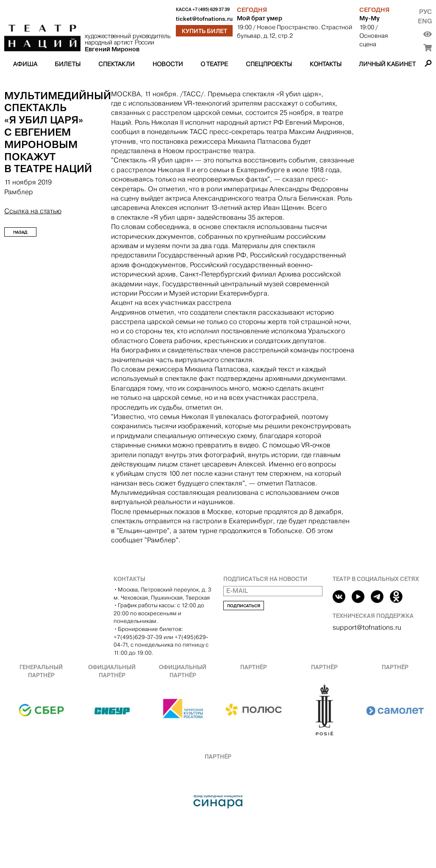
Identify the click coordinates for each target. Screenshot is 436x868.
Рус (425, 12)
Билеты (68, 64)
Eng (425, 21)
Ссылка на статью (33, 211)
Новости (168, 64)
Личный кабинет (387, 64)
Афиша (25, 64)
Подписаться (244, 606)
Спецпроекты (269, 64)
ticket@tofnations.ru (204, 19)
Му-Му (369, 18)
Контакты (326, 64)
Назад (20, 232)
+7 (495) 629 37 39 (211, 10)
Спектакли (117, 64)
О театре (214, 64)
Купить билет (204, 31)
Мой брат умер (260, 18)
